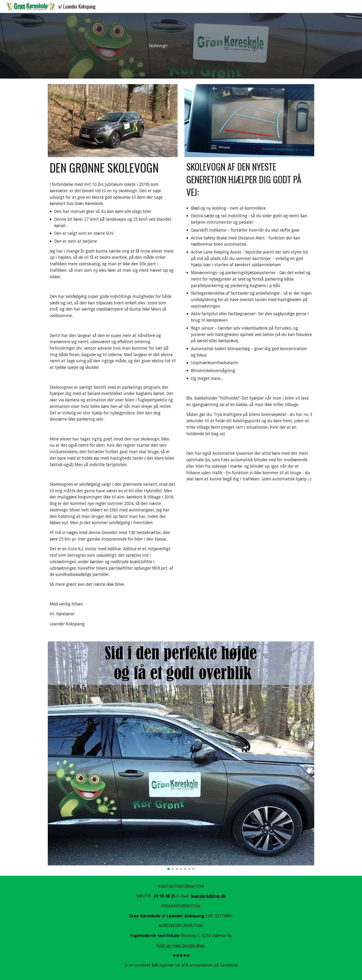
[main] (158, 46)
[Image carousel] (181, 756)
